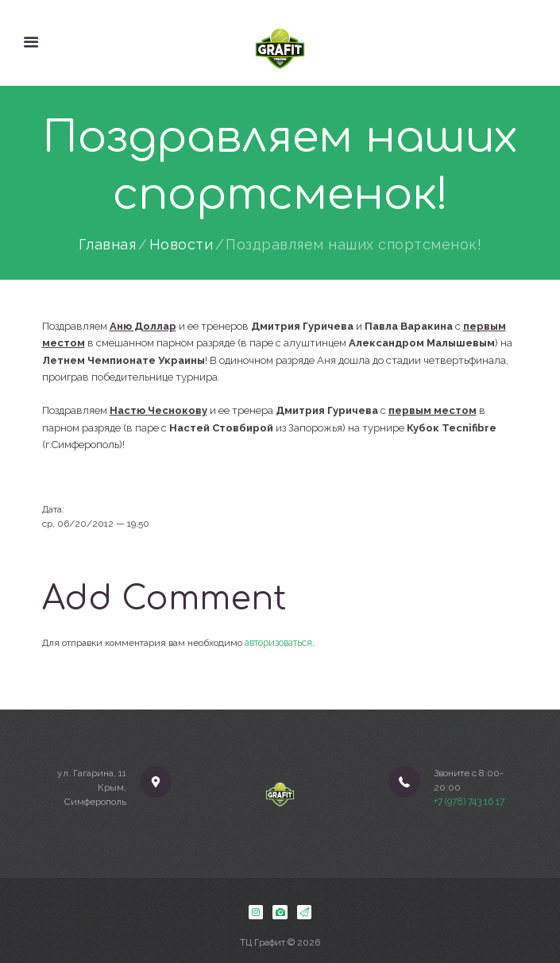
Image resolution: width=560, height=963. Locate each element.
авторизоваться (278, 642)
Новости (182, 245)
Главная (108, 245)
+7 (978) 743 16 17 (469, 802)
